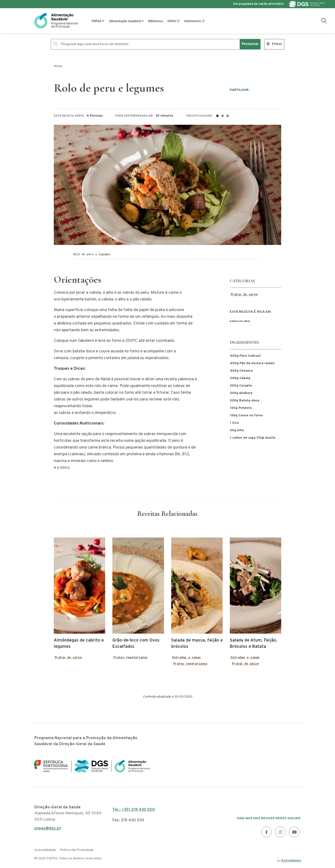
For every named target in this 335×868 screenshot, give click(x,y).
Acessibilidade (45, 850)
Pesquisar (250, 44)
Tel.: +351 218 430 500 (134, 810)
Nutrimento (193, 21)
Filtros (277, 44)
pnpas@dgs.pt (48, 830)
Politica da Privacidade (77, 850)
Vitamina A (240, 321)
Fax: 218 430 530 (128, 820)
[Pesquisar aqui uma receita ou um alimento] (145, 44)
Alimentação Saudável (125, 21)
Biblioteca (156, 21)
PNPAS (97, 21)
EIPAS (172, 21)
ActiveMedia (291, 861)
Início (58, 66)
